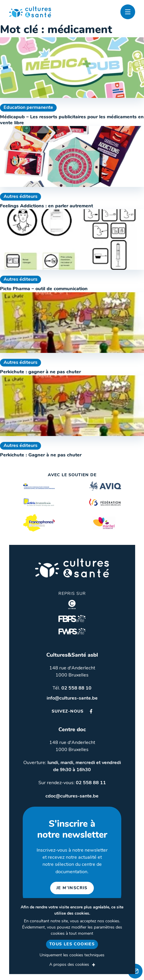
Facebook (91, 711)
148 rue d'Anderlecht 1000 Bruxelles (72, 672)
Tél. (72, 688)
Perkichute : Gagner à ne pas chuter (41, 455)
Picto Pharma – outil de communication (44, 289)
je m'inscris (72, 888)
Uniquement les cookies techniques (72, 955)
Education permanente (28, 108)
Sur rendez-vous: (72, 783)
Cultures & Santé (72, 568)
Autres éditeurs (21, 197)
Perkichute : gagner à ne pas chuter (40, 372)
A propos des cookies (69, 965)
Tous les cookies (72, 944)
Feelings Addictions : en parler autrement (46, 206)
